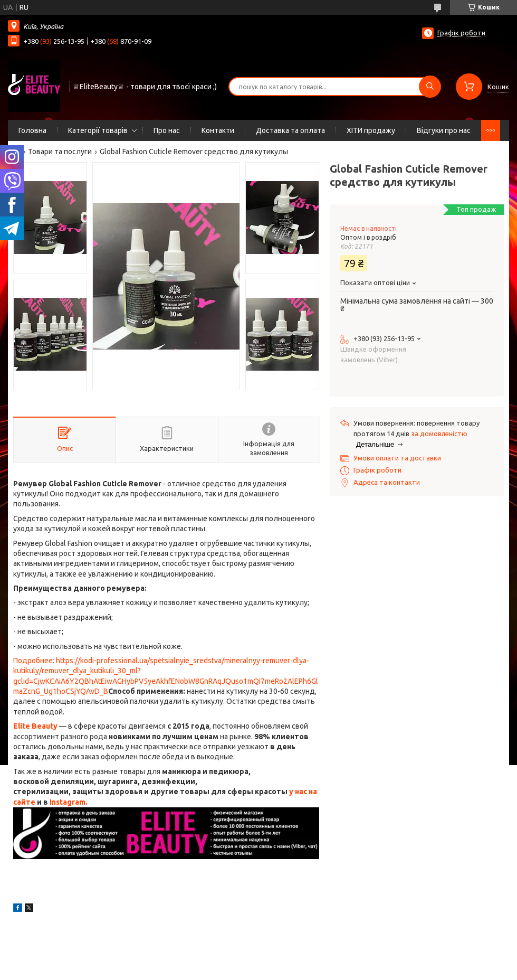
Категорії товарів (98, 130)
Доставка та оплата (290, 130)
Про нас (167, 130)
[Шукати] (430, 87)
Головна (32, 130)
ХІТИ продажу (371, 130)
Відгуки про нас (444, 130)
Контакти (218, 130)
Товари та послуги (60, 152)
